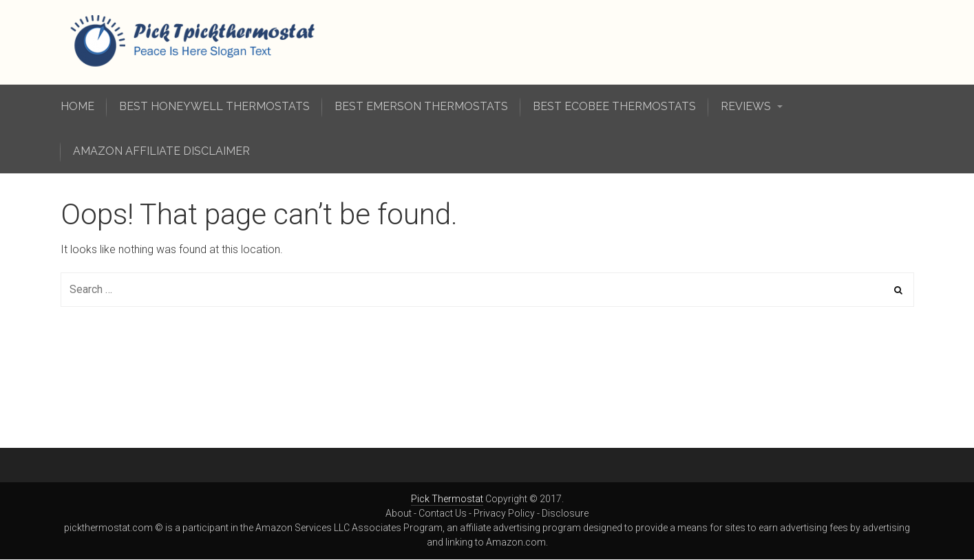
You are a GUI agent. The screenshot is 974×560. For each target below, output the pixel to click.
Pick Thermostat (447, 499)
